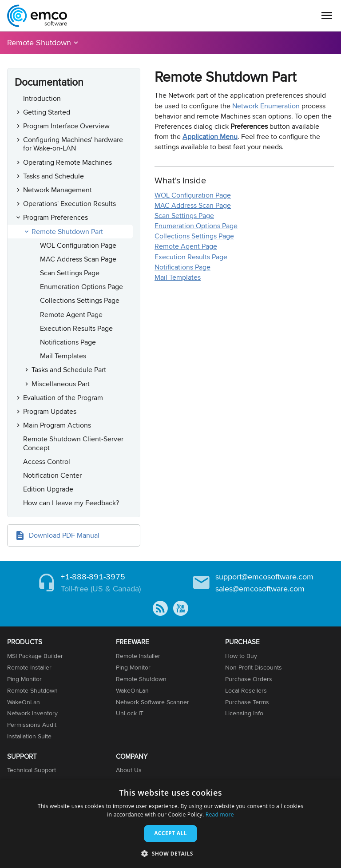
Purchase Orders (249, 679)
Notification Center (52, 475)
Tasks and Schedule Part (69, 370)
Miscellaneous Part (61, 384)
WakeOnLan (24, 702)
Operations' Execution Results (69, 204)
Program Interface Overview (66, 126)
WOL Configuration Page (78, 245)
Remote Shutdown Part (67, 232)
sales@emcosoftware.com (260, 589)
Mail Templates (63, 356)
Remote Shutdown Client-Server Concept (73, 443)
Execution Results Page (76, 328)
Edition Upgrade (48, 489)
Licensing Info (244, 713)
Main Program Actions (57, 425)
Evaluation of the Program (63, 398)
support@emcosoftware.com (264, 577)
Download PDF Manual (64, 535)
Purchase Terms (247, 702)
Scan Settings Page (70, 273)
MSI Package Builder (35, 656)
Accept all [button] (170, 833)
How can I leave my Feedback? (71, 503)
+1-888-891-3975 (93, 577)
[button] (170, 853)
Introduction (42, 98)
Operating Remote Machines (67, 162)
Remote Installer (29, 667)
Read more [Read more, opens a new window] (220, 814)
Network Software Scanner (153, 702)
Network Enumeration (266, 106)
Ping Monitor (24, 679)
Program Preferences (56, 217)
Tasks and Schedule (54, 176)
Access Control (47, 462)
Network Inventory (32, 713)
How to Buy (241, 656)
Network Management (57, 190)
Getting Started (47, 112)
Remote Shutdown (39, 42)
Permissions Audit (32, 725)
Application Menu (210, 137)
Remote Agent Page (71, 315)
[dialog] (170, 824)
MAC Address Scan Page (78, 259)
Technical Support (32, 770)
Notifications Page (68, 342)
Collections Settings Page (80, 300)
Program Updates (50, 411)
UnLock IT (130, 713)
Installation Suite (29, 736)
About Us (129, 770)
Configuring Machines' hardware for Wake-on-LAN (73, 144)
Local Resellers (246, 690)
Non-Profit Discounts (254, 667)
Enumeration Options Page (81, 287)
